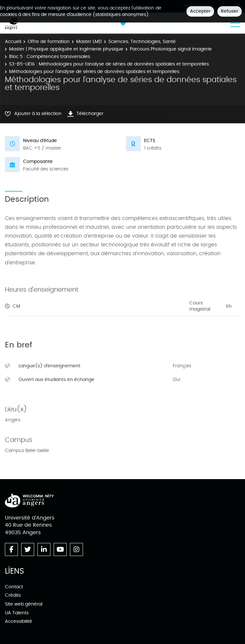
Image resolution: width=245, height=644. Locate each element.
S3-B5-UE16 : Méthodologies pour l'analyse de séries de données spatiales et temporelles (109, 64)
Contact (14, 587)
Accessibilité (19, 621)
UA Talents (17, 613)
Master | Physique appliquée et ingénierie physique (66, 49)
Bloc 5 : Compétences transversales (50, 57)
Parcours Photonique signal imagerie (171, 49)
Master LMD (89, 42)
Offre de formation (49, 42)
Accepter (200, 11)
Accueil (13, 42)
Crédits (13, 595)
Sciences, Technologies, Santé (142, 42)
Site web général (24, 604)
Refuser (230, 11)
